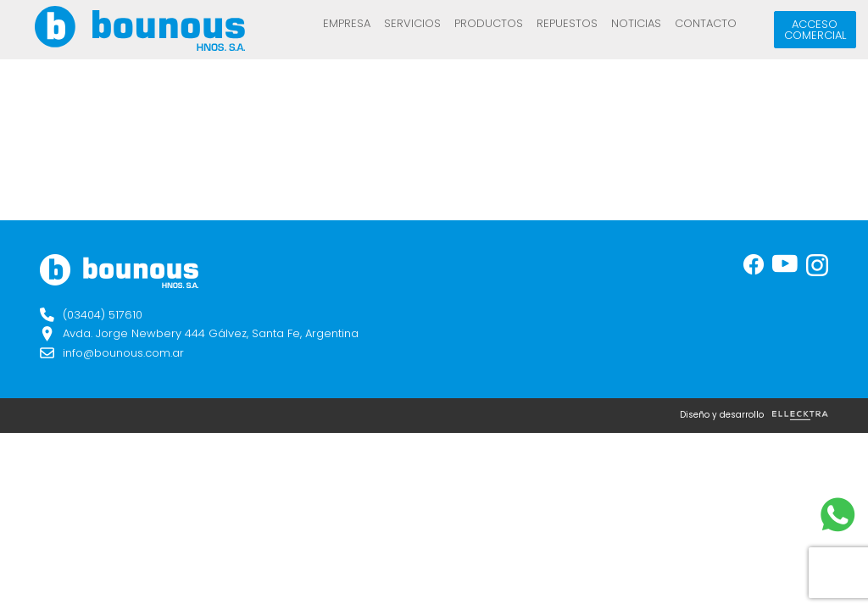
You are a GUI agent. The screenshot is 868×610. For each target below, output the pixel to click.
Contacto (706, 23)
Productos (489, 23)
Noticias (636, 23)
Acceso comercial (815, 30)
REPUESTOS (567, 23)
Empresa (347, 23)
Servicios (412, 23)
